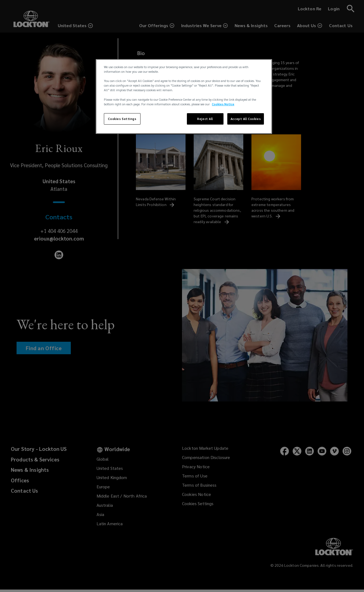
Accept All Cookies (246, 119)
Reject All (205, 119)
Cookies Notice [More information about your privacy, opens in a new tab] (223, 104)
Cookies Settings (122, 119)
